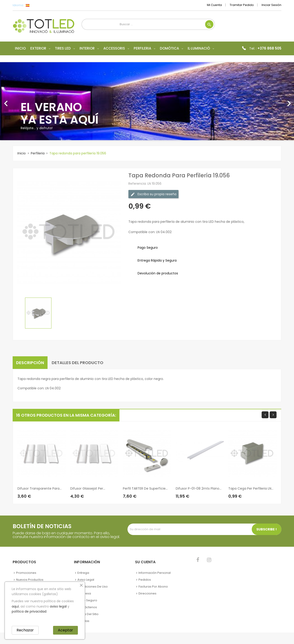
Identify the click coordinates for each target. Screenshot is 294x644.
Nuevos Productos (30, 580)
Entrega (83, 573)
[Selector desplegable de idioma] (38, 5)
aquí (15, 606)
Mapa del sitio (88, 614)
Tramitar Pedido (242, 5)
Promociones (26, 573)
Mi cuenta (214, 5)
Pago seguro (87, 600)
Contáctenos (87, 607)
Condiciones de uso (93, 587)
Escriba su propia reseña (153, 194)
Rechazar (25, 630)
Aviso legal (86, 580)
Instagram (209, 560)
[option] (147, 101)
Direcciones (147, 593)
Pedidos (145, 580)
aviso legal (58, 606)
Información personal (155, 573)
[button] (22, 101)
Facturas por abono (153, 587)
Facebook (198, 560)
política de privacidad (29, 611)
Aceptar (65, 630)
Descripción (30, 363)
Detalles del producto (78, 363)
